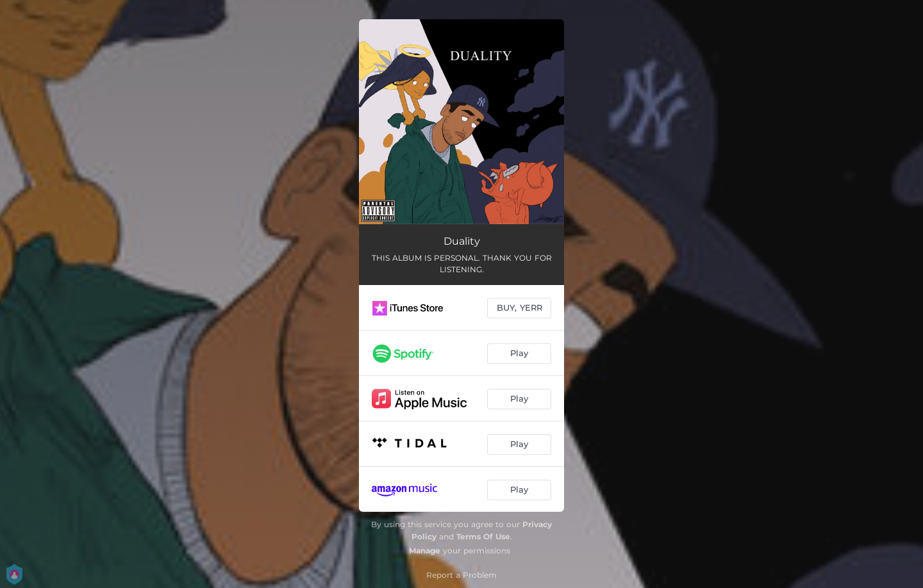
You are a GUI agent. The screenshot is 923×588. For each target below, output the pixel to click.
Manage (425, 551)
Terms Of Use (483, 536)
